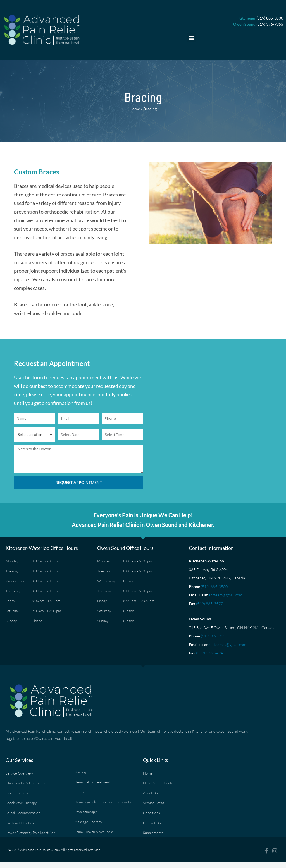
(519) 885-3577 (209, 604)
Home (135, 109)
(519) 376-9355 (214, 636)
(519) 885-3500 (214, 587)
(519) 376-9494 (209, 653)
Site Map (94, 850)
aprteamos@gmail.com (227, 645)
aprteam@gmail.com (225, 595)
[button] (191, 38)
